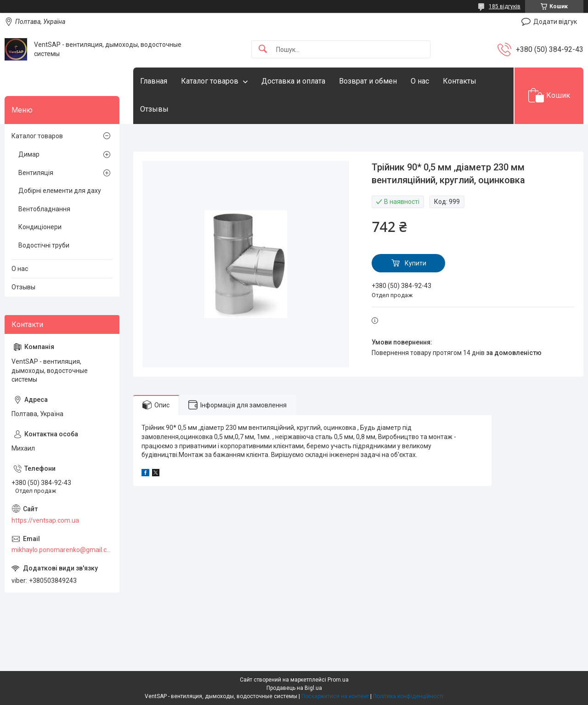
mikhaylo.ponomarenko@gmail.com (62, 550)
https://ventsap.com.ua (45, 520)
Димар (29, 154)
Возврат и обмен (368, 81)
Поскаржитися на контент (335, 696)
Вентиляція (36, 173)
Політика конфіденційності (408, 696)
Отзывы (154, 109)
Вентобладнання (44, 209)
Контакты (460, 81)
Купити (416, 263)
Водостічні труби (44, 245)
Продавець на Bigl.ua (294, 688)
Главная (154, 81)
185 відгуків (505, 6)
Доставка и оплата (293, 81)
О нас (420, 81)
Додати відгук (555, 22)
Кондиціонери (40, 227)
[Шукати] (263, 49)
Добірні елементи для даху (60, 191)
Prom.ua (338, 680)
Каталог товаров (210, 81)
